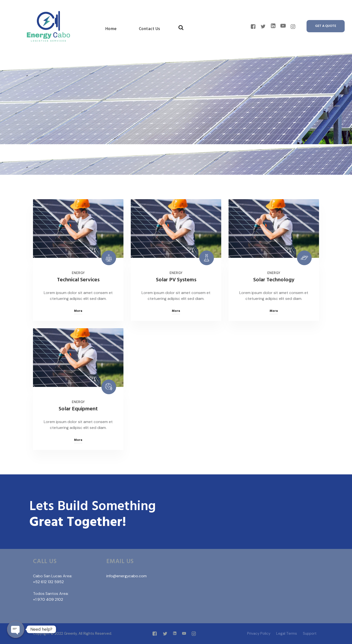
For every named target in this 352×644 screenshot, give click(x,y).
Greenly (70, 633)
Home (111, 29)
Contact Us (149, 29)
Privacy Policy (259, 633)
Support (310, 633)
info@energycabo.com (126, 576)
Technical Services (78, 280)
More (78, 311)
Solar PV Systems (176, 280)
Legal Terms (287, 633)
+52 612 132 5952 (48, 582)
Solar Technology (274, 280)
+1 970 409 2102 (48, 599)
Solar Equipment (78, 409)
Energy (78, 273)
